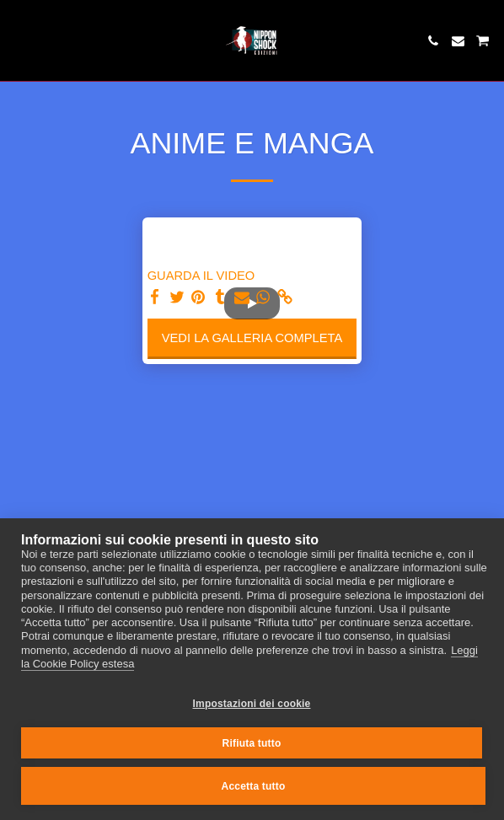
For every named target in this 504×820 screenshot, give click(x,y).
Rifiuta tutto (252, 743)
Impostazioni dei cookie (252, 704)
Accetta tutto (254, 786)
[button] (19, 40)
